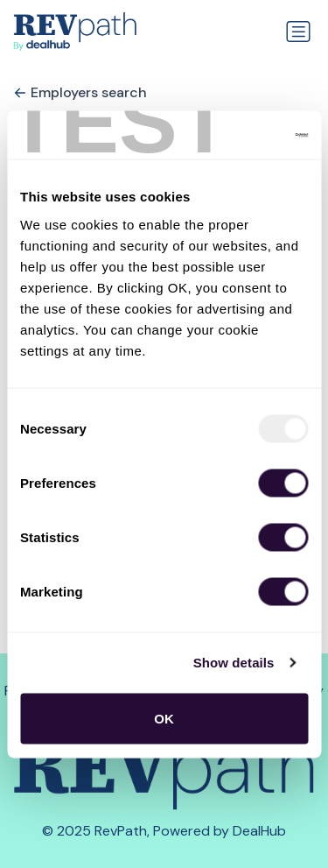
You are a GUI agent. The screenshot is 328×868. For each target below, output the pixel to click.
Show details (234, 663)
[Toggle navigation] (298, 32)
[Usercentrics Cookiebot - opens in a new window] (234, 135)
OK (164, 718)
